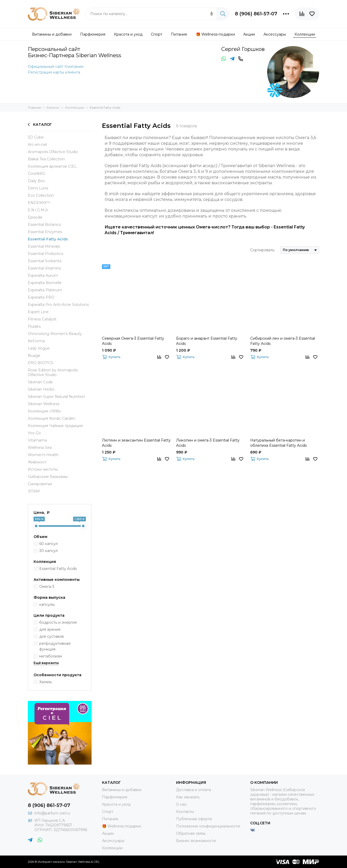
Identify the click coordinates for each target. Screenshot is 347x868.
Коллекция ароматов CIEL (52, 166)
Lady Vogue (39, 348)
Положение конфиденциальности (208, 826)
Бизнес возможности (196, 841)
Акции (108, 833)
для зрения (50, 629)
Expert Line (38, 312)
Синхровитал (40, 484)
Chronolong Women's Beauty (55, 334)
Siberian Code (40, 382)
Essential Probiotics (46, 254)
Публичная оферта (194, 819)
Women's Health (43, 455)
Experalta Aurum (43, 275)
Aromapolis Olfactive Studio (53, 152)
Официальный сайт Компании (56, 67)
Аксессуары (113, 841)
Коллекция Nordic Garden (52, 418)
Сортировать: (263, 250)
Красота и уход (116, 804)
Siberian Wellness (44, 404)
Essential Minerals (44, 246)
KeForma (36, 341)
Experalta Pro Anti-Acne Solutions (58, 305)
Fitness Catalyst (42, 319)
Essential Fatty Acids (48, 239)
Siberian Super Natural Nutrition (56, 397)
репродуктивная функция (55, 646)
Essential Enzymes (45, 232)
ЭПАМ (34, 491)
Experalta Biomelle (45, 283)
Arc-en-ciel (37, 144)
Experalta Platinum (45, 290)
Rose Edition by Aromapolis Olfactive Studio (53, 372)
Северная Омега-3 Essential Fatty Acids (133, 341)
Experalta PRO (41, 297)
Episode (35, 217)
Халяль (46, 682)
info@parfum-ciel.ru (52, 813)
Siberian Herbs (41, 389)
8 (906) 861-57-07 (256, 14)
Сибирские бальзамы (48, 477)
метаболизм (51, 656)
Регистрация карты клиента (54, 72)
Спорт (108, 812)
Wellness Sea (40, 448)
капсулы (47, 604)
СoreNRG (37, 174)
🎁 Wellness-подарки (121, 826)
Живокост (37, 462)
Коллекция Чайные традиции (55, 426)
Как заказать (188, 797)
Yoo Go (34, 433)
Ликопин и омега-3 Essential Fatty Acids (208, 443)
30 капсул (49, 551)
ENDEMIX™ (39, 203)
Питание (110, 819)
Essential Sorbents (45, 261)
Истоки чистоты (43, 469)
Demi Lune (38, 188)
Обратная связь (191, 833)
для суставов (52, 636)
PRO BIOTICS (41, 363)
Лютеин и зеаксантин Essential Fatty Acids (136, 443)
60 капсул (49, 544)
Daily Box (36, 181)
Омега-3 (47, 587)
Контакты (185, 812)
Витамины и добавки (122, 790)
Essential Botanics (44, 225)
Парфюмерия (115, 797)
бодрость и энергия (58, 622)
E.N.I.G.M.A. (38, 210)
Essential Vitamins (44, 268)
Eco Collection (41, 195)
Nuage (34, 356)
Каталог (40, 124)
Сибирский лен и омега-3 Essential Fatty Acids (283, 341)
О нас (181, 804)
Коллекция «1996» (44, 411)
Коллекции (112, 848)
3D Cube (36, 137)
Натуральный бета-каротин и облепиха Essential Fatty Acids (278, 443)
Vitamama (37, 440)
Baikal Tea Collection (46, 159)
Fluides (34, 326)
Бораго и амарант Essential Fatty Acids (207, 341)
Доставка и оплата (194, 790)
